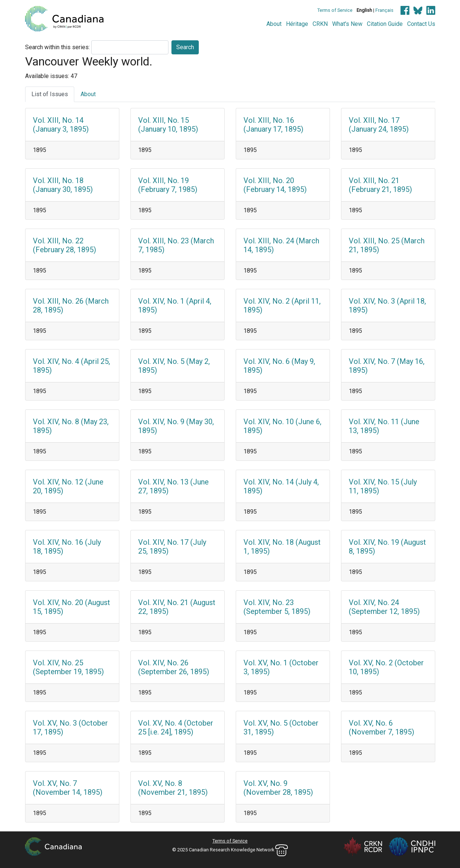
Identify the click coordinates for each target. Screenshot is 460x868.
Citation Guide (385, 24)
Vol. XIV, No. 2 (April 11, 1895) (282, 305)
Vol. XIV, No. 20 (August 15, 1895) (71, 607)
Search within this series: (57, 47)
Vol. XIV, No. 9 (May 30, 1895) (176, 426)
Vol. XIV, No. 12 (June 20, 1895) (68, 486)
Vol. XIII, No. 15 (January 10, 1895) (168, 125)
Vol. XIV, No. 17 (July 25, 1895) (172, 547)
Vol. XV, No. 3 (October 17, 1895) (70, 727)
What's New (347, 24)
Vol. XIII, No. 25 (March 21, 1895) (387, 245)
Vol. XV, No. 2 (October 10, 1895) (386, 667)
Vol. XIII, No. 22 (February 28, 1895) (64, 245)
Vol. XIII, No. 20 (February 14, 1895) (275, 185)
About (274, 24)
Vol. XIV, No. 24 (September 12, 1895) (384, 607)
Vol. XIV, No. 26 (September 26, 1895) (174, 667)
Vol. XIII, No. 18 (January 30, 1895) (63, 185)
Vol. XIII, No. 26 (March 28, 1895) (71, 305)
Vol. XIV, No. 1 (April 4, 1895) (175, 305)
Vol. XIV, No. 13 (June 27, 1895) (173, 486)
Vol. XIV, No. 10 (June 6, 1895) (282, 426)
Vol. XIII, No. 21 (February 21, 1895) (380, 185)
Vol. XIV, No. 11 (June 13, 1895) (384, 426)
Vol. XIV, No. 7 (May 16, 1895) (387, 366)
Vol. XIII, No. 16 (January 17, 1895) (273, 125)
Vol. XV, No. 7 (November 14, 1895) (68, 788)
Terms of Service (335, 10)
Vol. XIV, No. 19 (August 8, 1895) (387, 547)
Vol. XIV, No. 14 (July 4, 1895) (281, 486)
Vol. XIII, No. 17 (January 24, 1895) (379, 125)
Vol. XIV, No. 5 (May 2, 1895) (174, 366)
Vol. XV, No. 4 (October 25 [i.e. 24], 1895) (176, 727)
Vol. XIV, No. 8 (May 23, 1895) (71, 426)
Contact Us (421, 24)
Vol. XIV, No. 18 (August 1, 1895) (282, 547)
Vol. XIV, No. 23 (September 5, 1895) (277, 607)
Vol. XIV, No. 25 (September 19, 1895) (68, 667)
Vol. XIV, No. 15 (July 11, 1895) (383, 486)
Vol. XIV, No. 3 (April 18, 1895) (387, 305)
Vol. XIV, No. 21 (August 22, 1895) (177, 607)
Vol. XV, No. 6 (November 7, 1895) (381, 727)
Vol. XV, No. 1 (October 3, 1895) (281, 667)
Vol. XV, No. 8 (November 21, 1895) (173, 788)
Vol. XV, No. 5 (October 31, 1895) (281, 727)
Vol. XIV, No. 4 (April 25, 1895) (71, 366)
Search (185, 47)
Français (384, 10)
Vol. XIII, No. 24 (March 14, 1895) (281, 245)
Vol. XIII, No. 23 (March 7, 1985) (176, 245)
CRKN (320, 24)
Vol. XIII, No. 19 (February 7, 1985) (168, 185)
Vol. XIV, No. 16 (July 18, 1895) (67, 547)
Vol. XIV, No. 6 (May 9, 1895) (279, 366)
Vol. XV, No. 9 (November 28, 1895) (278, 788)
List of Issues (50, 94)
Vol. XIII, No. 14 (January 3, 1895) (61, 125)
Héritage (297, 24)
